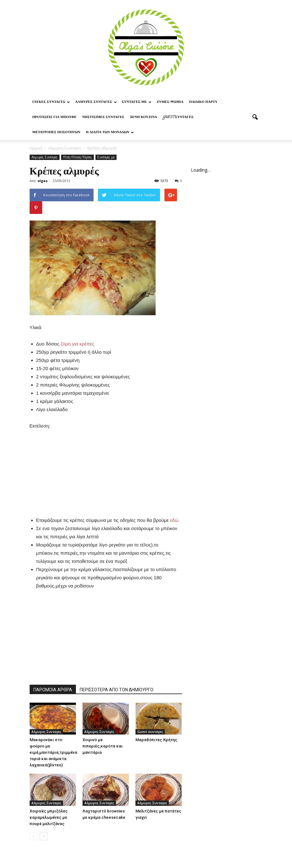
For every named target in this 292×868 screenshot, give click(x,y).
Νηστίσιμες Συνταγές (103, 117)
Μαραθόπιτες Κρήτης (156, 740)
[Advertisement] (106, 469)
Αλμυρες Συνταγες (96, 102)
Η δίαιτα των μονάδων (110, 133)
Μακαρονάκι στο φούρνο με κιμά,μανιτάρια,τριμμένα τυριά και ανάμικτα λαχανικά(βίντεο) (53, 752)
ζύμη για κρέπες (78, 344)
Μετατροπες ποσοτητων (56, 133)
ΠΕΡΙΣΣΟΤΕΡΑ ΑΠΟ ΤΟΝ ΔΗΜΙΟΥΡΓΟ (117, 690)
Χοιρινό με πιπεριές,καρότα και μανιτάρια (103, 746)
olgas (43, 181)
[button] (255, 117)
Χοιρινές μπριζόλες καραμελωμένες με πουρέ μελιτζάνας (49, 817)
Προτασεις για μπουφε (54, 117)
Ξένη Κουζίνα (143, 117)
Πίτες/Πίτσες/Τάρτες (77, 157)
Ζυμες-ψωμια (170, 102)
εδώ (174, 520)
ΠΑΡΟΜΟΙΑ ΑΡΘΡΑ (53, 690)
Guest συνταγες (178, 117)
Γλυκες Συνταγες (51, 102)
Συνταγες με (137, 102)
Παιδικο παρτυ (203, 102)
